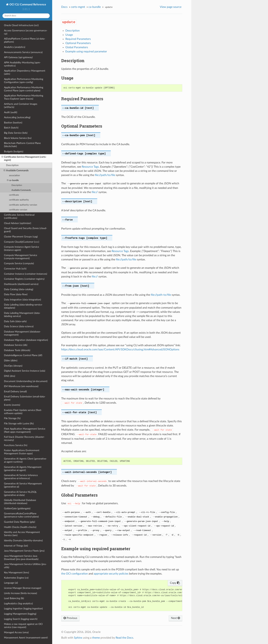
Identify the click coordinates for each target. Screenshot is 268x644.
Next (175, 618)
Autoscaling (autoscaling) (17, 117)
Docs (64, 7)
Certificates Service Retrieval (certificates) (19, 216)
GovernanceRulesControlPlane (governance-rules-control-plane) (21, 515)
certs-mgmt (78, 7)
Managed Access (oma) (16, 632)
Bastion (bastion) (13, 123)
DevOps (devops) (13, 366)
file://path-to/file (161, 295)
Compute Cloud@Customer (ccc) (22, 242)
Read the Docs (124, 638)
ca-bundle (13, 180)
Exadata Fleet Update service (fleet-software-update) (23, 412)
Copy (175, 583)
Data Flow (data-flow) (16, 294)
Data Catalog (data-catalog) (19, 289)
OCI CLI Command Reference (27, 5)
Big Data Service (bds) (16, 133)
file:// (95, 192)
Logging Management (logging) (20, 614)
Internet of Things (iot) (16, 546)
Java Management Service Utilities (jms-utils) (25, 566)
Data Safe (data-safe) (15, 321)
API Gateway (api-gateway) (18, 57)
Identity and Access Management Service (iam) (22, 534)
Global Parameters (77, 47)
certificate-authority (19, 200)
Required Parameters (78, 39)
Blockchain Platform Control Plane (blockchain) (22, 145)
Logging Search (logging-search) (21, 619)
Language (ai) (11, 583)
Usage (69, 35)
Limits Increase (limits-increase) (21, 593)
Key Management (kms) (17, 573)
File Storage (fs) (12, 418)
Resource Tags (90, 167)
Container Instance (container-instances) (26, 274)
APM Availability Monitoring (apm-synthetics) (22, 64)
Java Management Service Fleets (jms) (24, 551)
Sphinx (78, 638)
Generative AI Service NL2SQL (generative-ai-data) (20, 494)
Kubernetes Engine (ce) (16, 578)
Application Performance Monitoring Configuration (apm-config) (24, 81)
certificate (14, 195)
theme (96, 638)
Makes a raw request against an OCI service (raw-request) (23, 626)
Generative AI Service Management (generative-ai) (23, 485)
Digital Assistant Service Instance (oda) (25, 371)
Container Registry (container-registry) (24, 279)
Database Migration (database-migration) (26, 340)
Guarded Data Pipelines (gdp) (20, 522)
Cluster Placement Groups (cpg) (21, 237)
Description (12, 165)
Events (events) (12, 405)
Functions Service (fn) (16, 445)
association (14, 176)
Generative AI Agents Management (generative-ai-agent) (23, 469)
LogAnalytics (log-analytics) (18, 604)
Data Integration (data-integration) (23, 300)
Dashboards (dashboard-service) (21, 284)
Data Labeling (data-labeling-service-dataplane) (23, 306)
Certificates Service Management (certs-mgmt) (24, 158)
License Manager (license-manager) (23, 588)
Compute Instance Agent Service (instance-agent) (21, 248)
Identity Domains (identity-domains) (23, 541)
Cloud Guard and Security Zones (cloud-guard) (25, 230)
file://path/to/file (105, 175)
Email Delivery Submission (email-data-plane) (25, 398)
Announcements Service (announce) (23, 52)
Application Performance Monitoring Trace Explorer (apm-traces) (24, 97)
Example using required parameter (86, 52)
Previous (70, 618)
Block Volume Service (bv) (18, 138)
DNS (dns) (10, 376)
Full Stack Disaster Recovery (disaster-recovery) (24, 439)
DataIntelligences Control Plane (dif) (23, 355)
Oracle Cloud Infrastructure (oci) (21, 25)
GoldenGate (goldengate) (17, 508)
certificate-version (18, 210)
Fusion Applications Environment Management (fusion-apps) (22, 452)
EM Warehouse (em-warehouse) (21, 386)
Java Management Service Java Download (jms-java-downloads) (21, 558)
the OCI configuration (75, 574)
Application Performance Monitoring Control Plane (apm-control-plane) (24, 89)
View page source (171, 7)
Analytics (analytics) (15, 47)
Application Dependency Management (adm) (25, 72)
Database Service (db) (16, 345)
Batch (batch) (11, 128)
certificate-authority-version (23, 205)
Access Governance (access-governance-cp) (26, 32)
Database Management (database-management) (22, 333)
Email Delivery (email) (15, 392)
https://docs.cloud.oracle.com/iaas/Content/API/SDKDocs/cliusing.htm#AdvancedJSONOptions (120, 350)
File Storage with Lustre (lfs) (19, 424)
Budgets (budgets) (14, 152)
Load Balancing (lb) (14, 598)
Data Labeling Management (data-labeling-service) (22, 315)
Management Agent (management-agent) (26, 638)
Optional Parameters (78, 43)
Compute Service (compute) (19, 263)
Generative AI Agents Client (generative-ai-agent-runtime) (25, 460)
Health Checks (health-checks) (20, 527)
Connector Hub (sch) (15, 269)
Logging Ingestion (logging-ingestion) (23, 609)
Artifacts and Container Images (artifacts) (21, 106)
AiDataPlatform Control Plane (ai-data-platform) (25, 40)
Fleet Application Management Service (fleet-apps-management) (25, 430)
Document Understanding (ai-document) (26, 381)
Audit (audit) (11, 112)
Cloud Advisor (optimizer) (18, 223)
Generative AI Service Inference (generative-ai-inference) (21, 477)
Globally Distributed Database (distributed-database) (20, 502)
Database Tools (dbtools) (17, 350)
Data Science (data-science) (19, 326)
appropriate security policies (111, 574)
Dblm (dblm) (11, 361)
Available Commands (16, 171)
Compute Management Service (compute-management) (21, 257)
